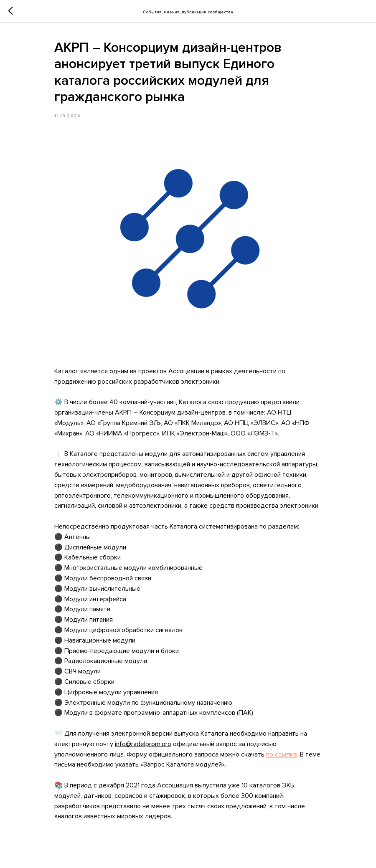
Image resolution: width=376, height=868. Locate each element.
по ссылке (282, 754)
